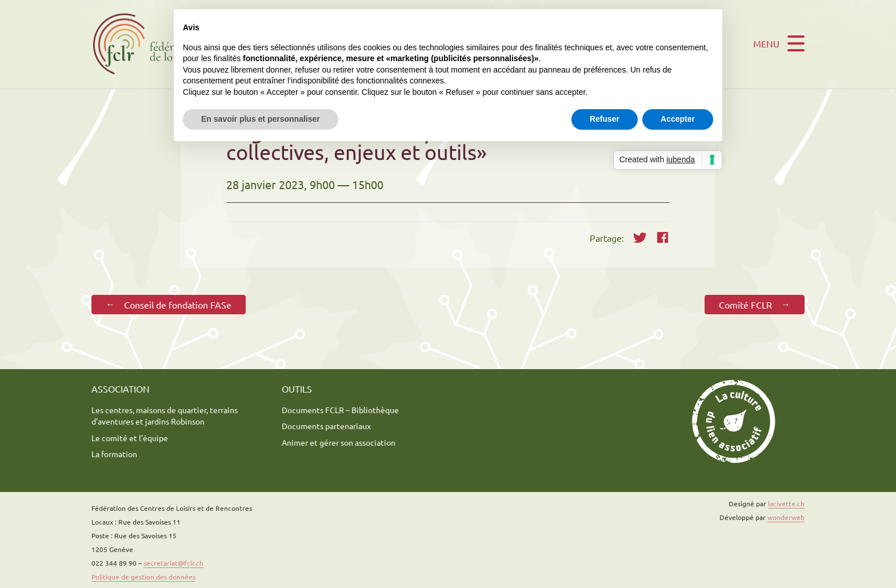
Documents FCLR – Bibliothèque (340, 410)
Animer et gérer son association (339, 442)
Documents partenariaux (326, 426)
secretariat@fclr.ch (173, 563)
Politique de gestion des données (143, 577)
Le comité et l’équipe (130, 438)
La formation (114, 454)
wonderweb (786, 517)
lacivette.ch (786, 503)
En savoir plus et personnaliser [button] (261, 119)
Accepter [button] (678, 119)
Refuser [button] (605, 119)
